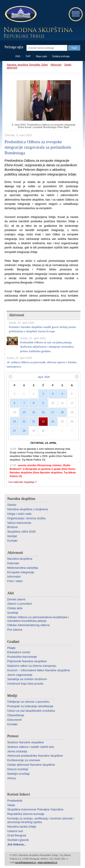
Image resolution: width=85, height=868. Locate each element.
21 (24, 421)
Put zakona (15, 630)
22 (34, 421)
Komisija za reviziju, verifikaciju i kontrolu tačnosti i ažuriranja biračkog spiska (41, 820)
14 (24, 412)
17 (53, 412)
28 (24, 431)
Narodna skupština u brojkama (28, 509)
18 (62, 412)
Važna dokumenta (19, 523)
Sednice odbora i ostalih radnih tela (31, 747)
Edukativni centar (19, 652)
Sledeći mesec (77, 377)
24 (53, 421)
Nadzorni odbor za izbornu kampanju (32, 666)
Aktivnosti (56, 65)
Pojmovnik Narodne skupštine (27, 661)
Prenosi (13, 736)
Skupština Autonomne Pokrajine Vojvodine (35, 809)
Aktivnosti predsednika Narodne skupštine (35, 756)
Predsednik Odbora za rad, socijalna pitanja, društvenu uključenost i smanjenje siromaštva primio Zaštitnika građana (47, 347)
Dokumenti (14, 720)
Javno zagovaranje (20, 675)
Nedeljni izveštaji (18, 774)
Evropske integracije (21, 572)
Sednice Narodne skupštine (25, 742)
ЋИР (28, 56)
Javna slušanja (17, 751)
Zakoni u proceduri (20, 604)
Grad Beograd (17, 835)
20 (15, 421)
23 (43, 421)
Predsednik (15, 801)
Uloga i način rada (19, 514)
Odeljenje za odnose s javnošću (28, 702)
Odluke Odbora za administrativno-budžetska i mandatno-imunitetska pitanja (38, 619)
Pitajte (11, 648)
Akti (11, 593)
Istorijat (12, 536)
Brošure (12, 527)
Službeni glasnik (18, 840)
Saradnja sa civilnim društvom (27, 679)
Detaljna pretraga (61, 56)
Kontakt (12, 541)
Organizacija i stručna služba (26, 518)
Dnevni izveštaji (18, 769)
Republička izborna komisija (26, 814)
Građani (13, 642)
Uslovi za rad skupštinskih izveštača (31, 711)
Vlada (11, 805)
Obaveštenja (16, 715)
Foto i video (15, 581)
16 (43, 412)
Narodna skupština (21, 499)
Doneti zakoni (16, 599)
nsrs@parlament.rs (25, 862)
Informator (14, 577)
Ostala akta (15, 608)
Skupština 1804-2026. (22, 532)
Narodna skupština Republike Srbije (27, 65)
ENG (18, 56)
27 (15, 431)
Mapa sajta (41, 56)
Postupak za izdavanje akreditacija (30, 706)
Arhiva (11, 778)
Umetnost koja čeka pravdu (25, 684)
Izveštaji (13, 613)
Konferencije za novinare (24, 760)
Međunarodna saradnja (23, 568)
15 (34, 412)
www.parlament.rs (47, 862)
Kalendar (13, 563)
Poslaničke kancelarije (22, 657)
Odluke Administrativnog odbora (28, 625)
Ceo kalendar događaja (21, 482)
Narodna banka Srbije (22, 827)
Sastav (12, 505)
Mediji (12, 696)
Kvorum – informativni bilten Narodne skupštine (39, 670)
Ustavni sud (15, 831)
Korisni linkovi (19, 794)
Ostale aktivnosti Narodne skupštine (31, 765)
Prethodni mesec (10, 377)
